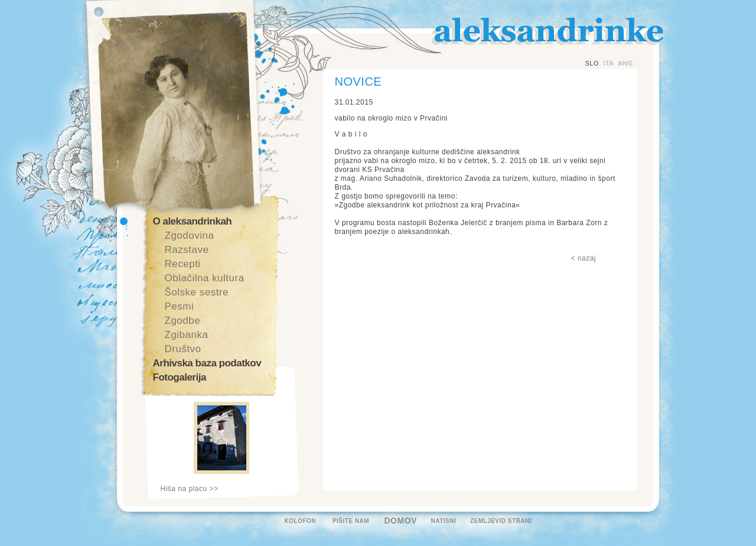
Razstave (187, 250)
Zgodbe (183, 321)
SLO (592, 63)
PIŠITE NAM (351, 521)
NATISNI (444, 521)
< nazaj (584, 258)
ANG (625, 63)
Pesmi (180, 306)
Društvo (183, 349)
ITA (608, 63)
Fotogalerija (180, 377)
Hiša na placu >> (190, 489)
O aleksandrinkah (193, 221)
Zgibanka (187, 335)
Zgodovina (190, 235)
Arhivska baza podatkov (207, 363)
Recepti (183, 264)
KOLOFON (301, 521)
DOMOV (401, 521)
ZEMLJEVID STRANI (501, 521)
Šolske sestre (197, 292)
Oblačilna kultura (205, 278)
